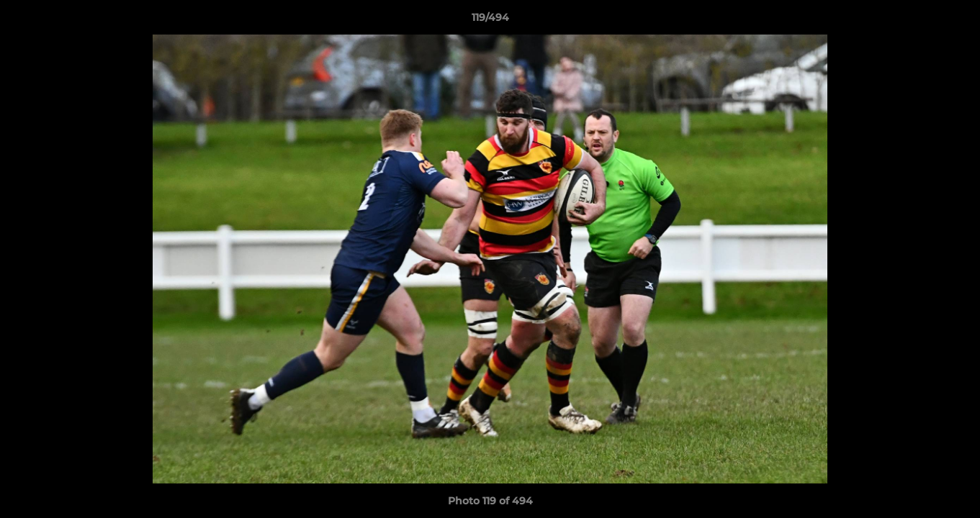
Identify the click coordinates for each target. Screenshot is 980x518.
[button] (954, 21)
